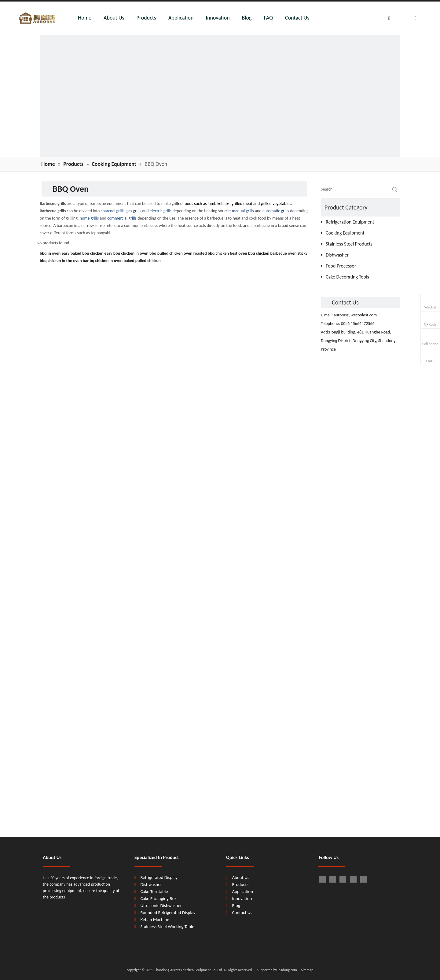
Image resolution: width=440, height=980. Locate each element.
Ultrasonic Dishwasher (161, 905)
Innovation (218, 18)
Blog (247, 18)
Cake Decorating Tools (347, 277)
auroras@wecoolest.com (355, 315)
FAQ (269, 18)
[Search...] (355, 189)
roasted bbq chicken (211, 253)
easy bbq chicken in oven (127, 253)
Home (85, 18)
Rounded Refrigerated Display (168, 913)
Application (181, 18)
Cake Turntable (154, 891)
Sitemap (307, 970)
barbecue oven (283, 253)
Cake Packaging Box (158, 898)
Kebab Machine (155, 920)
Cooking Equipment (345, 233)
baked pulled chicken (142, 261)
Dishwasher (337, 255)
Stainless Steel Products (349, 244)
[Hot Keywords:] (395, 189)
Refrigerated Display (159, 877)
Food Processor (341, 266)
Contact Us (297, 18)
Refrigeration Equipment (350, 222)
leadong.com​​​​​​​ (287, 970)
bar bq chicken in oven (103, 261)
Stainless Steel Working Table (167, 927)
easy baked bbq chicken (83, 253)
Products (146, 18)
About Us (114, 18)
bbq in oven (50, 253)
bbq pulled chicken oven (171, 253)
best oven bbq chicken (249, 253)
